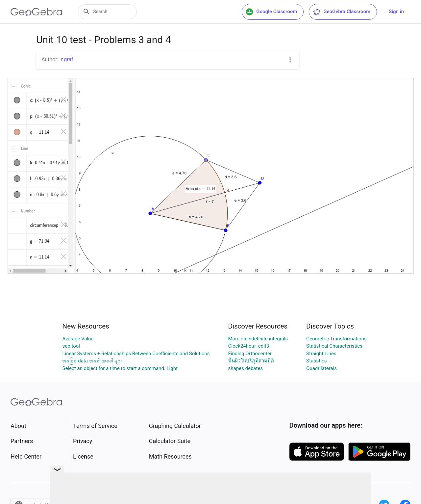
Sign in (396, 12)
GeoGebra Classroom (342, 12)
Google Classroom (271, 12)
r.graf (67, 59)
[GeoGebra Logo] (36, 12)
